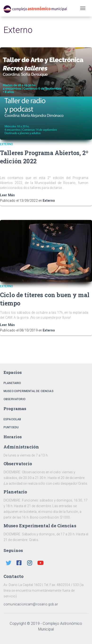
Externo (49, 201)
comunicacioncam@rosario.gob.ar (31, 604)
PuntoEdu (11, 427)
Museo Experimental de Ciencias (29, 391)
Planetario (12, 383)
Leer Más (7, 195)
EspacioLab (12, 419)
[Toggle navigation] (83, 8)
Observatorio (15, 399)
